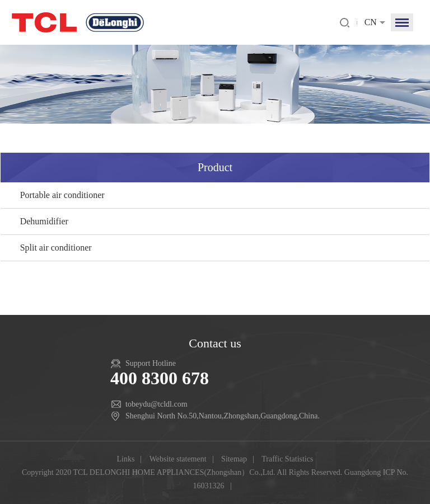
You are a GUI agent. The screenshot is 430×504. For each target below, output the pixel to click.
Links (126, 459)
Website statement (178, 459)
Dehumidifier (44, 221)
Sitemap (234, 459)
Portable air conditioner (62, 195)
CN (371, 22)
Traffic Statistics (287, 459)
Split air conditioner (56, 248)
